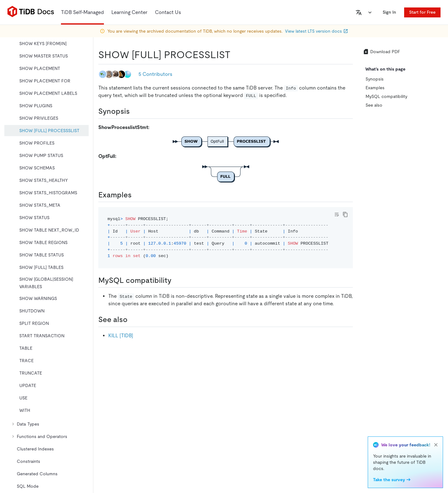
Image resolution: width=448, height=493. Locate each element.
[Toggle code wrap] (337, 214)
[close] (436, 445)
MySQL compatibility (386, 96)
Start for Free (422, 12)
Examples (375, 88)
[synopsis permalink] (135, 111)
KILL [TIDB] (121, 336)
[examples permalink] (137, 195)
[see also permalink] (133, 320)
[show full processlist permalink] (236, 55)
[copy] (345, 214)
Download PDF (381, 52)
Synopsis (375, 79)
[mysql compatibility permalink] (176, 280)
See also (374, 105)
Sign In (389, 12)
